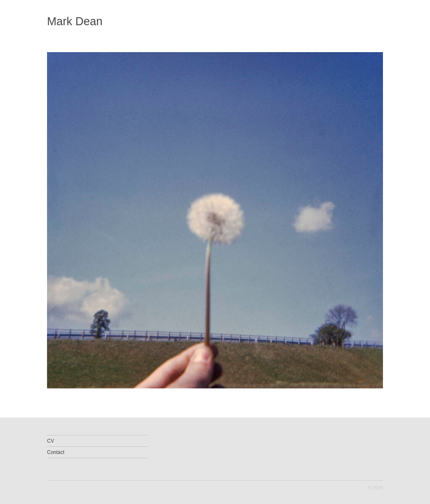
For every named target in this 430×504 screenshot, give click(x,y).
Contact (56, 452)
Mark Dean (75, 21)
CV (51, 441)
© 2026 (375, 488)
